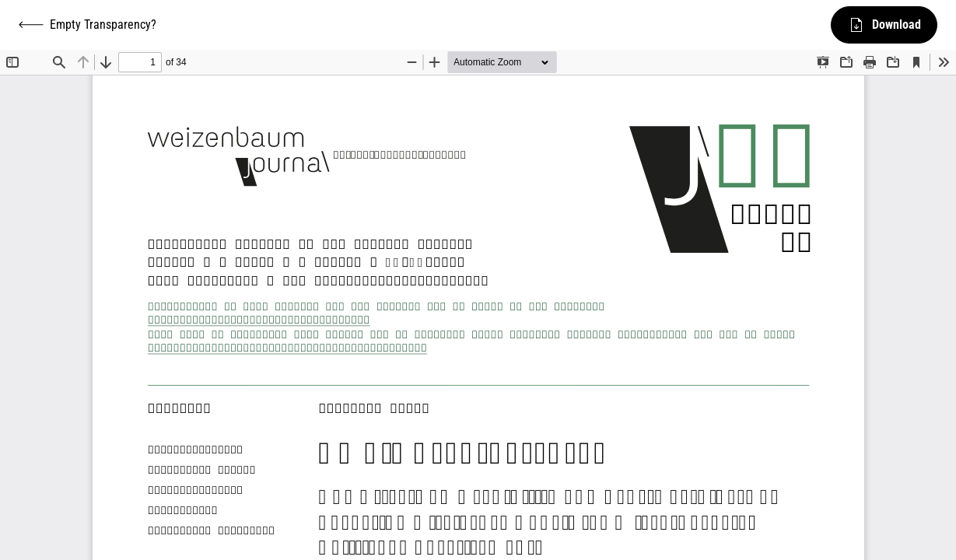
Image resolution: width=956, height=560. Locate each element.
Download (884, 25)
